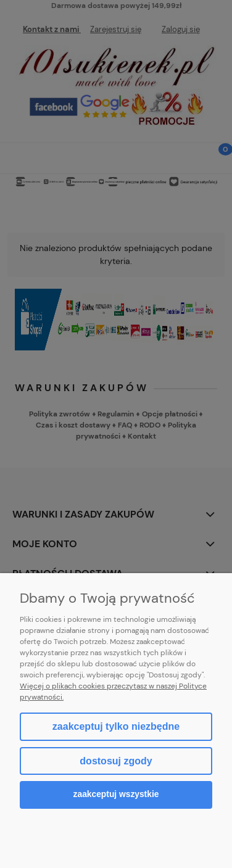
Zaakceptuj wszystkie (116, 794)
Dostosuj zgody (116, 761)
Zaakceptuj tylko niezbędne (116, 726)
